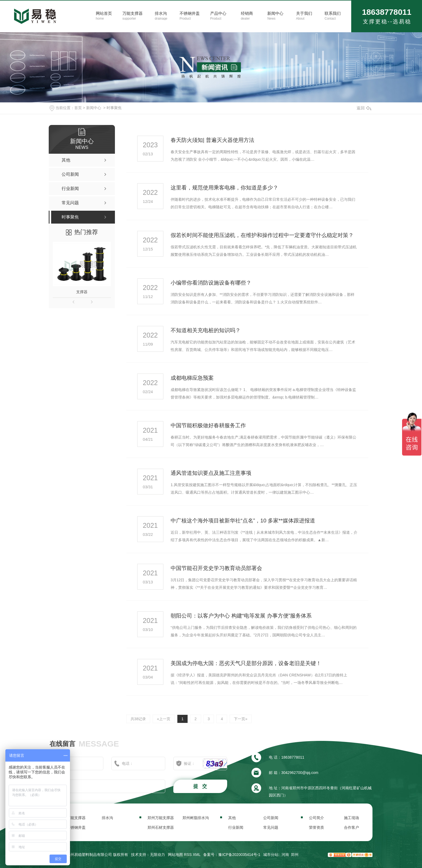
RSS (188, 855)
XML (196, 855)
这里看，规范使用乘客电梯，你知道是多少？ (224, 188)
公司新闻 (271, 818)
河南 (285, 855)
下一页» (241, 719)
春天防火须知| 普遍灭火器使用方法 (212, 140)
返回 (364, 108)
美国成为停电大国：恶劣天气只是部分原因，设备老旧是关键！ (246, 663)
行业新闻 (236, 827)
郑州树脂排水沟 (196, 818)
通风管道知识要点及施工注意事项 (211, 473)
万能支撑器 (76, 818)
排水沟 (107, 818)
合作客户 (351, 827)
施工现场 (351, 818)
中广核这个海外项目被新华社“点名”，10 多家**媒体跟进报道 (243, 521)
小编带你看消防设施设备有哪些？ (211, 283)
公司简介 (316, 818)
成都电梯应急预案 (192, 378)
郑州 (295, 855)
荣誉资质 (316, 827)
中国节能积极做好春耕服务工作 (208, 425)
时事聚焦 (114, 108)
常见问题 (271, 827)
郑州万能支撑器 (161, 818)
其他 (232, 818)
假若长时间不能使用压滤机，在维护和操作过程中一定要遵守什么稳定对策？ (262, 235)
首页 (78, 108)
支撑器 (82, 292)
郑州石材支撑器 (161, 827)
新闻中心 (94, 108)
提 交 (201, 786)
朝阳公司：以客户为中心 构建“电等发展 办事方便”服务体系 (241, 616)
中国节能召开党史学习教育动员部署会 (216, 568)
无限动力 (157, 855)
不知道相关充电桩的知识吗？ (206, 330)
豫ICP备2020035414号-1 (239, 855)
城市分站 (271, 855)
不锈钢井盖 (76, 827)
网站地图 (175, 855)
